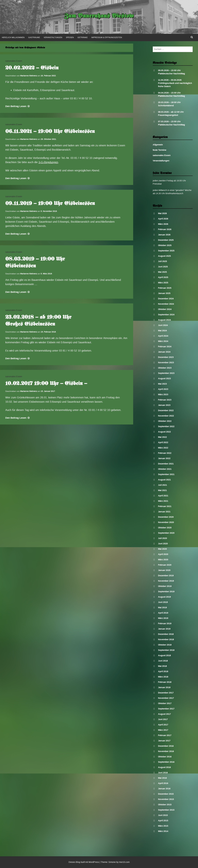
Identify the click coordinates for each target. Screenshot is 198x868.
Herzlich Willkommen (13, 37)
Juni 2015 (163, 815)
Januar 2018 (164, 687)
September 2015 (166, 810)
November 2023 (166, 362)
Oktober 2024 (165, 309)
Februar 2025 (165, 288)
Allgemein (158, 145)
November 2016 (166, 751)
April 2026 (163, 219)
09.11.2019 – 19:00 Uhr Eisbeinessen (50, 204)
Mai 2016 (162, 778)
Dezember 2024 (166, 299)
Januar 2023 (164, 405)
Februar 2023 (165, 400)
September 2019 (166, 592)
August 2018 (164, 655)
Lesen (18, 106)
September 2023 (166, 373)
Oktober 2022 (165, 421)
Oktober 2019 (165, 586)
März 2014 (163, 831)
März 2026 (163, 224)
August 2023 (164, 378)
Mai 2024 (162, 331)
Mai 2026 (162, 213)
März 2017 (163, 730)
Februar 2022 (165, 453)
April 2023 (163, 389)
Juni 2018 (163, 661)
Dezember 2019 (166, 576)
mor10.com (124, 862)
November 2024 (166, 304)
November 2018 (166, 639)
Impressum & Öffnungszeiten (107, 37)
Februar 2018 (165, 682)
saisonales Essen (14, 61)
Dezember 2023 (166, 357)
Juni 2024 (163, 325)
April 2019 (163, 613)
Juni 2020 (163, 544)
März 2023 (163, 394)
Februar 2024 (165, 347)
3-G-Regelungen (48, 162)
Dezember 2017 (166, 693)
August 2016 (164, 767)
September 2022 (166, 426)
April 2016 (163, 783)
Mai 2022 (162, 437)
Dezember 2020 (166, 517)
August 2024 (164, 320)
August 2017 (164, 714)
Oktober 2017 (165, 703)
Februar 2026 (165, 229)
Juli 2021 (163, 485)
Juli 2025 (163, 261)
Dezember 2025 (166, 240)
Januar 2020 (164, 570)
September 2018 (166, 650)
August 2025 (164, 256)
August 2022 (164, 432)
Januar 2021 (164, 512)
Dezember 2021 (166, 464)
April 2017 (163, 725)
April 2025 (163, 277)
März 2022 (163, 448)
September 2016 (166, 762)
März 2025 (163, 283)
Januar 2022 (164, 458)
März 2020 (163, 560)
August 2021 (164, 480)
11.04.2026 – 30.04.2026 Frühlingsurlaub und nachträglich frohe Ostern (175, 83)
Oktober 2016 (165, 757)
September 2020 (166, 533)
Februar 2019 (165, 623)
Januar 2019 (164, 629)
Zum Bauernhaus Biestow (99, 16)
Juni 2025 (163, 267)
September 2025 (166, 251)
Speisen (70, 37)
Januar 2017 (164, 741)
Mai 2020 (162, 549)
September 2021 (166, 474)
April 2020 (163, 554)
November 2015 (166, 799)
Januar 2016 (164, 789)
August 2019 (164, 597)
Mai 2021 (162, 490)
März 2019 (163, 618)
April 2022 (163, 442)
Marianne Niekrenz (29, 76)
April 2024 (163, 336)
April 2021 (163, 496)
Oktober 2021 (165, 469)
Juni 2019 (163, 602)
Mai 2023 (162, 384)
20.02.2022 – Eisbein (32, 68)
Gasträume (34, 37)
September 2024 (166, 315)
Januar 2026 (164, 235)
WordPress (94, 862)
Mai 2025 (162, 272)
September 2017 (166, 709)
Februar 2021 (165, 506)
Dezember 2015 (166, 794)
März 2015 (163, 826)
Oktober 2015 (165, 805)
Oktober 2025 (165, 245)
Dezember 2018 (166, 634)
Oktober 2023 (165, 368)
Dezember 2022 (166, 410)
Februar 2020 (165, 565)
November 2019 (166, 581)
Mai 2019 (162, 607)
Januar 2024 (164, 352)
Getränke (83, 37)
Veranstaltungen (53, 37)
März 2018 (163, 677)
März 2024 (163, 341)
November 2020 (166, 522)
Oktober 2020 (165, 528)
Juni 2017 (163, 719)
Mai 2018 (162, 666)
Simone (112, 862)
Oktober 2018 (165, 645)
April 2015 (163, 821)
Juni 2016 (163, 773)
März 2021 (163, 501)
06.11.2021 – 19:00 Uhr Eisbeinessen (50, 132)
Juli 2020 (163, 538)
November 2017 (166, 698)
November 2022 (166, 416)
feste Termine (160, 150)
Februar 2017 (165, 735)
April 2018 (163, 671)
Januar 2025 (164, 293)
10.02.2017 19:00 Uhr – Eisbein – (46, 384)
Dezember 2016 (166, 746)
